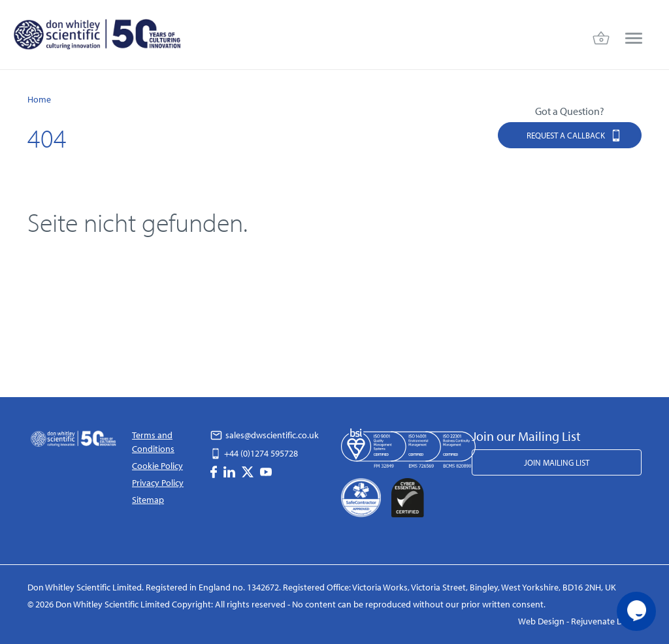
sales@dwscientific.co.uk (265, 435)
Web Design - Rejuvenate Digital (580, 621)
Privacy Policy (158, 483)
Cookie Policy (157, 466)
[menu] (634, 39)
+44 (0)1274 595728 (254, 453)
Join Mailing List (557, 462)
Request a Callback (574, 135)
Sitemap (148, 500)
